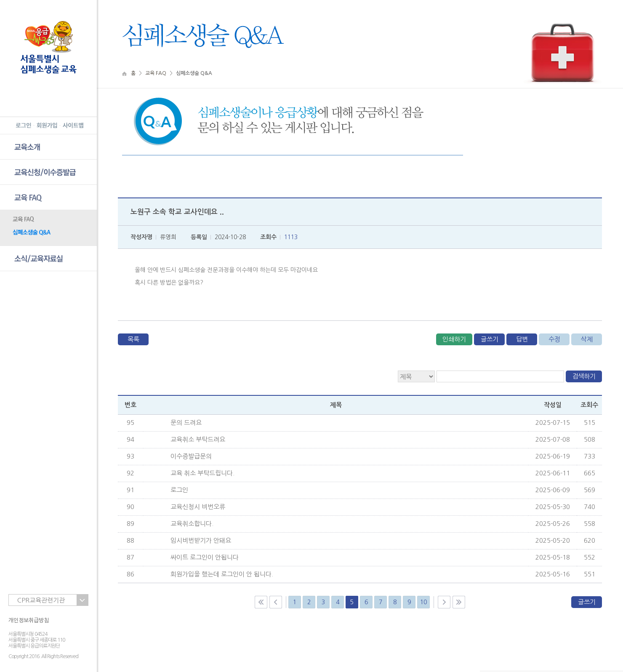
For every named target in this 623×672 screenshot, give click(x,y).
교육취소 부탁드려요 (198, 439)
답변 (522, 339)
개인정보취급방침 (29, 620)
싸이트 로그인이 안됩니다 (205, 557)
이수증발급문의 (191, 456)
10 (423, 602)
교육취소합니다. (192, 524)
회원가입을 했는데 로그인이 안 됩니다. (222, 574)
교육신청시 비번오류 (198, 507)
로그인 (179, 490)
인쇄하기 (454, 339)
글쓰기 (490, 339)
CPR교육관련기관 (41, 600)
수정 (554, 339)
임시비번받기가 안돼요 (201, 540)
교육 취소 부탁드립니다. (202, 473)
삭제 (587, 339)
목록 (133, 339)
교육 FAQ (156, 73)
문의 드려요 (186, 423)
